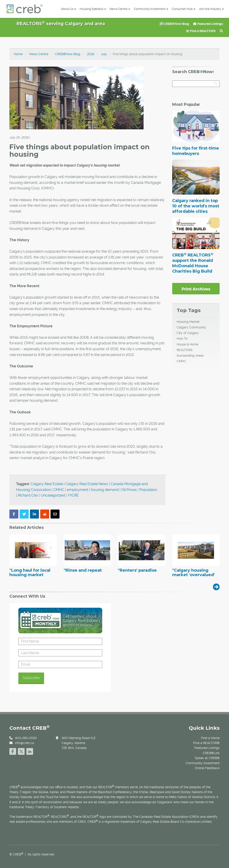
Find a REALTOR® (201, 31)
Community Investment (151, 9)
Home (18, 54)
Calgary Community (191, 327)
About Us (68, 9)
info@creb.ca (24, 743)
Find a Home (210, 738)
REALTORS (185, 350)
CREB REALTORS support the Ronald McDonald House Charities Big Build (193, 263)
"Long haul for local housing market (30, 573)
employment (77, 490)
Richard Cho (28, 495)
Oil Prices (129, 490)
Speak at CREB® (207, 758)
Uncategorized (53, 495)
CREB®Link (211, 753)
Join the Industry (211, 9)
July (104, 54)
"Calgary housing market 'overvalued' (193, 573)
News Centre (120, 9)
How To (182, 339)
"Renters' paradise (137, 571)
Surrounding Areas (190, 356)
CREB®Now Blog (174, 24)
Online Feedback (207, 768)
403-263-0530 (26, 738)
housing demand (105, 490)
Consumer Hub (183, 9)
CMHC (59, 490)
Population (148, 490)
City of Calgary (188, 333)
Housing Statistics (93, 9)
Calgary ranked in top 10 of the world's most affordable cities (196, 206)
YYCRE (73, 495)
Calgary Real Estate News (87, 484)
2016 (91, 54)
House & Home (188, 344)
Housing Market (188, 322)
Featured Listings (208, 24)
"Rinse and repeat (83, 571)
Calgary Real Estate (47, 484)
